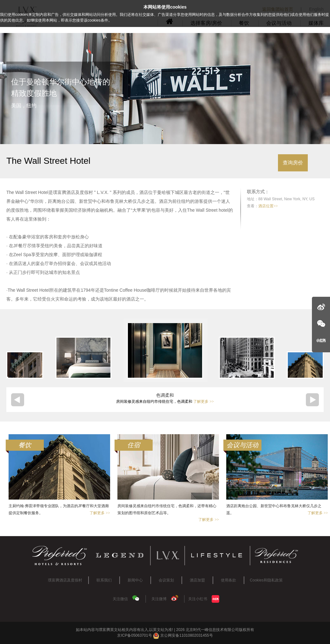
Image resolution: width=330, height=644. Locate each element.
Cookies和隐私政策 (266, 580)
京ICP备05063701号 (134, 635)
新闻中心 (135, 580)
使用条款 (228, 580)
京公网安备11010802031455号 (183, 635)
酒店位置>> (268, 206)
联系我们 (104, 580)
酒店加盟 (197, 580)
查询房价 (293, 163)
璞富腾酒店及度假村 (65, 580)
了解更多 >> (204, 402)
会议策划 (166, 580)
